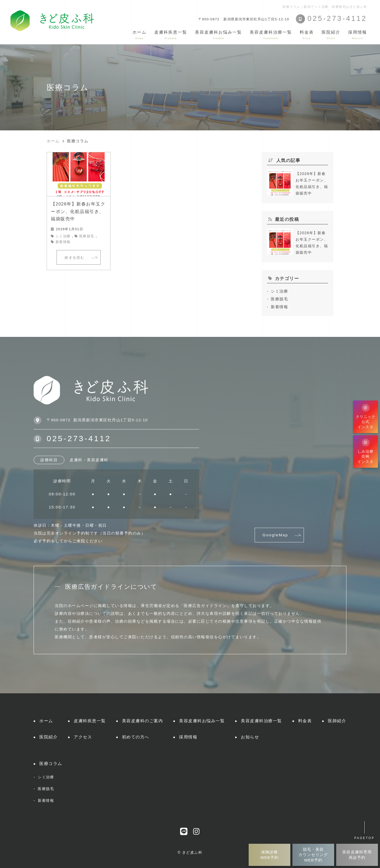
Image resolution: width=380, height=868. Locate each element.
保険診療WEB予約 (269, 855)
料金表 (307, 35)
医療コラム (51, 764)
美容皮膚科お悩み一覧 (202, 721)
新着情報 (63, 242)
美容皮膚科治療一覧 (261, 721)
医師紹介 (337, 721)
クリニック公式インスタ (366, 416)
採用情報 (358, 35)
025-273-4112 (79, 438)
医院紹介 (48, 737)
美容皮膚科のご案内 (143, 721)
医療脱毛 (87, 236)
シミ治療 (63, 236)
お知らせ (250, 737)
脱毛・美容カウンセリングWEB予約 (313, 855)
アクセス (83, 737)
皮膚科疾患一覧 (90, 721)
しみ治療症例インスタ (366, 451)
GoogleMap (275, 535)
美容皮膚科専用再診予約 (357, 855)
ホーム (139, 35)
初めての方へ (136, 737)
